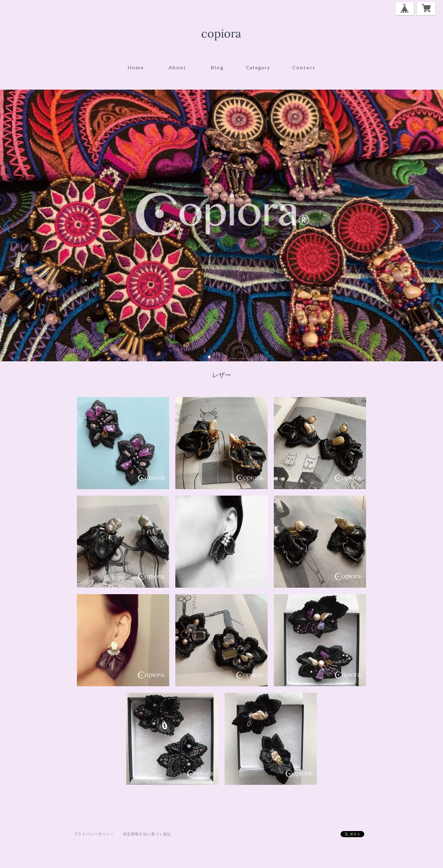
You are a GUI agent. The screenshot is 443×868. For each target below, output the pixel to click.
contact (304, 67)
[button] (209, 357)
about (177, 67)
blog (217, 67)
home (136, 67)
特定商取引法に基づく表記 (147, 834)
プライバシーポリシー (94, 834)
